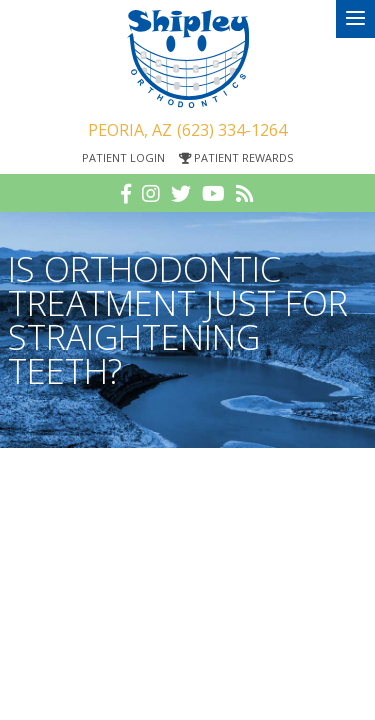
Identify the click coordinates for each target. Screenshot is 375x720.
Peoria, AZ (130, 130)
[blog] (245, 194)
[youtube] (213, 194)
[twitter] (181, 194)
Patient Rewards (236, 157)
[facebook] (126, 194)
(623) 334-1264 (232, 130)
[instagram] (151, 194)
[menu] (355, 19)
